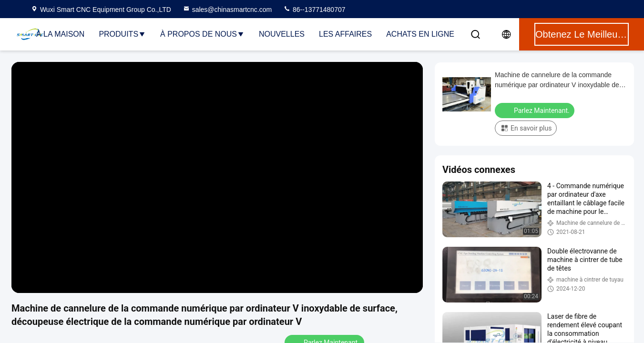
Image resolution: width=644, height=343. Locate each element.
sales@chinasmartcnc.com (227, 10)
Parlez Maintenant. (536, 110)
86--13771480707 (314, 10)
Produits (122, 34)
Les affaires (345, 34)
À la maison (60, 34)
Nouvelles (282, 34)
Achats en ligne (420, 34)
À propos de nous (202, 34)
